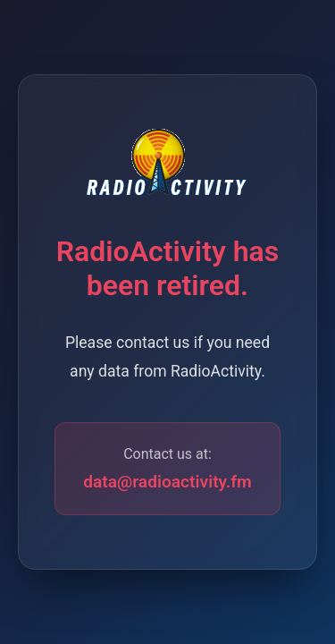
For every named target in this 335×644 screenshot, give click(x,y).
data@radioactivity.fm (167, 482)
